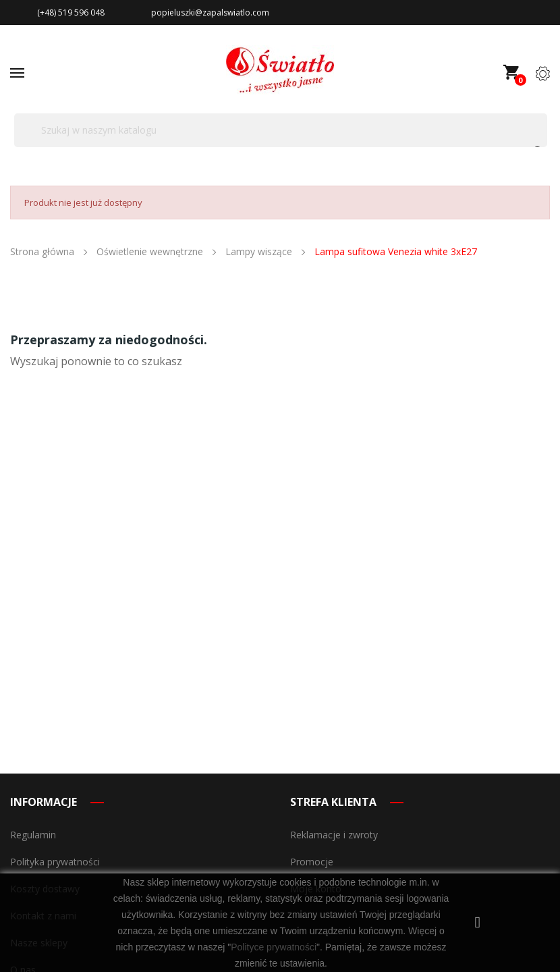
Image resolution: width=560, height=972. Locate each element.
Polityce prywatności (274, 947)
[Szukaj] (281, 130)
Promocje (312, 862)
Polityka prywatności (55, 862)
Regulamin (33, 835)
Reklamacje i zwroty (334, 835)
